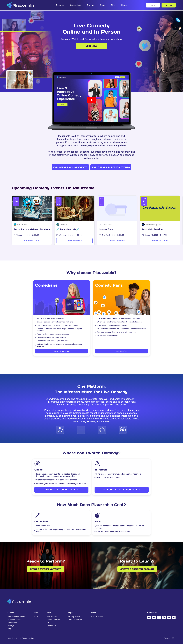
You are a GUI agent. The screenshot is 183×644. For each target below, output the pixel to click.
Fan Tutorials (52, 617)
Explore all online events (70, 167)
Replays (11, 626)
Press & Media (97, 617)
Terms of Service (75, 620)
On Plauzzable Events (16, 617)
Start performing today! (46, 569)
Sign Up (169, 5)
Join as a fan (122, 351)
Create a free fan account (137, 569)
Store (36, 617)
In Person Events (14, 620)
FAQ (48, 623)
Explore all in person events (111, 167)
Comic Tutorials (53, 620)
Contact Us (51, 626)
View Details (32, 241)
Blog (9, 629)
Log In (153, 5)
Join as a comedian (61, 351)
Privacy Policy (74, 617)
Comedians (12, 623)
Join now (91, 46)
